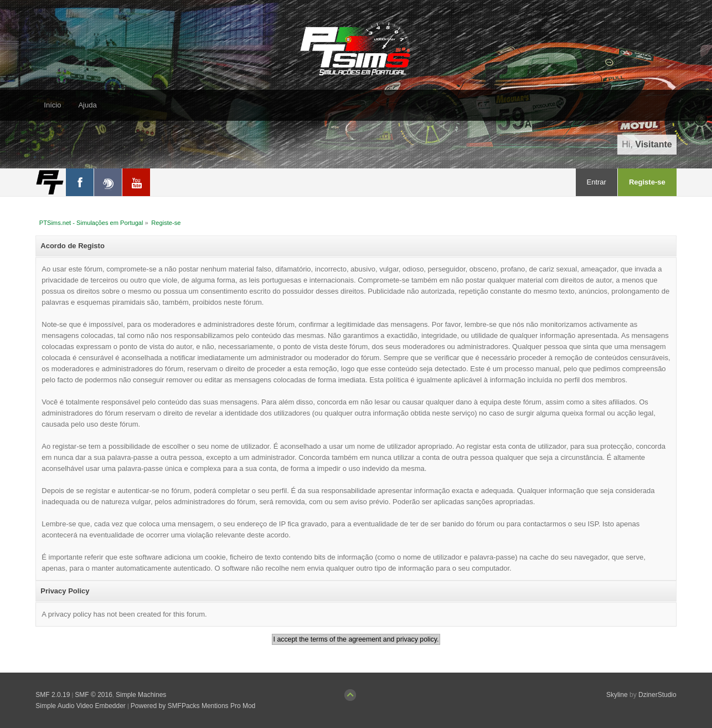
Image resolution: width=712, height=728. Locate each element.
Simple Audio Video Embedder (81, 706)
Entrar (597, 182)
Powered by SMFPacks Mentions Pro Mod (193, 706)
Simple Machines (141, 695)
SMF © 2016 (94, 695)
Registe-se (647, 182)
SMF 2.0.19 (53, 695)
